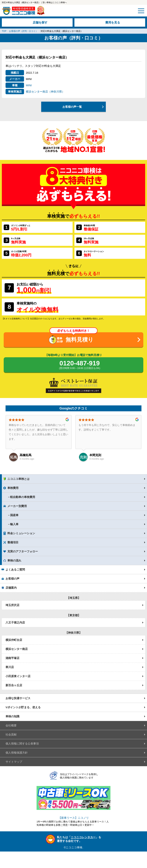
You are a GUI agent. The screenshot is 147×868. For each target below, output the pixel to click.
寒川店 (10, 667)
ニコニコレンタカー (83, 837)
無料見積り (80, 340)
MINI (29, 85)
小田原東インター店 (18, 676)
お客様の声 (12, 579)
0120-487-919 (80, 365)
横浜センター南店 (17, 649)
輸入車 (14, 524)
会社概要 (11, 725)
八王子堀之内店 (15, 622)
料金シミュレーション (21, 533)
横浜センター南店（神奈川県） (45, 92)
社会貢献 (11, 734)
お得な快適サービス (18, 698)
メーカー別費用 (17, 506)
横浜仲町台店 (14, 640)
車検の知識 (12, 716)
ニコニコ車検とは (18, 479)
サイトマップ (14, 762)
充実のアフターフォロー (23, 551)
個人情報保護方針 (17, 753)
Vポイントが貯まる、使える (23, 707)
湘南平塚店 (12, 658)
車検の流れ (14, 560)
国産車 (14, 515)
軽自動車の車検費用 (23, 497)
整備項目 (13, 542)
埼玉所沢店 (12, 605)
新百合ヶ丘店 (14, 685)
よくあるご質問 (15, 570)
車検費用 (13, 488)
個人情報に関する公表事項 (22, 744)
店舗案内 (11, 588)
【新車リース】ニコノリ (74, 818)
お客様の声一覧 (72, 107)
